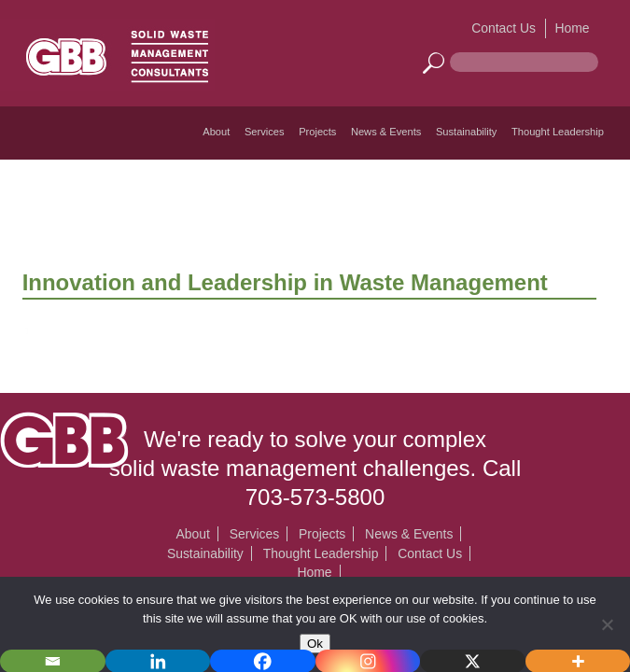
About (216, 132)
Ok (315, 644)
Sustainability (467, 132)
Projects (317, 132)
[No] (607, 624)
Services (265, 132)
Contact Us (504, 28)
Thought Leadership (558, 132)
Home (572, 28)
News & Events (386, 132)
